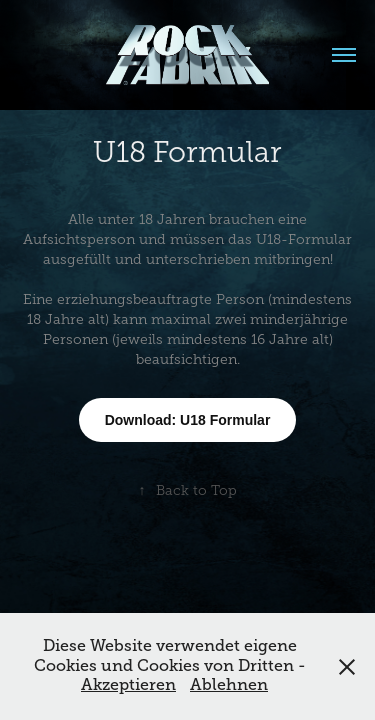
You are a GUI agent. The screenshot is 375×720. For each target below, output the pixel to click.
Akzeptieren (128, 685)
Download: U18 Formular (188, 420)
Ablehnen (229, 685)
